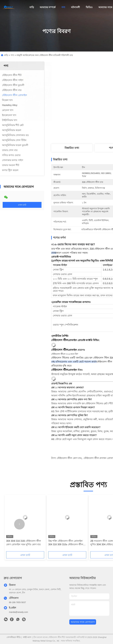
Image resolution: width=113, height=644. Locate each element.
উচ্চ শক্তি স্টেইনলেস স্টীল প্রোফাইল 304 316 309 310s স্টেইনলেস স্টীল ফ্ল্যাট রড (66, 543)
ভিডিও (89, 7)
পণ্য (63, 7)
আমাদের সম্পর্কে (48, 7)
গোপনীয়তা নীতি (14, 637)
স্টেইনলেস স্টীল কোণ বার (69, 458)
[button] (19, 524)
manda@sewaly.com (18, 612)
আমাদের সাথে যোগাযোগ (83, 622)
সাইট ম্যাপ (27, 637)
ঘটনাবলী (75, 7)
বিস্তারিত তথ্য (72, 148)
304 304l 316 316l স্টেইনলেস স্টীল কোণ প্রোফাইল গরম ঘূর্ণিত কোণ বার (24, 543)
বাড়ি (32, 7)
